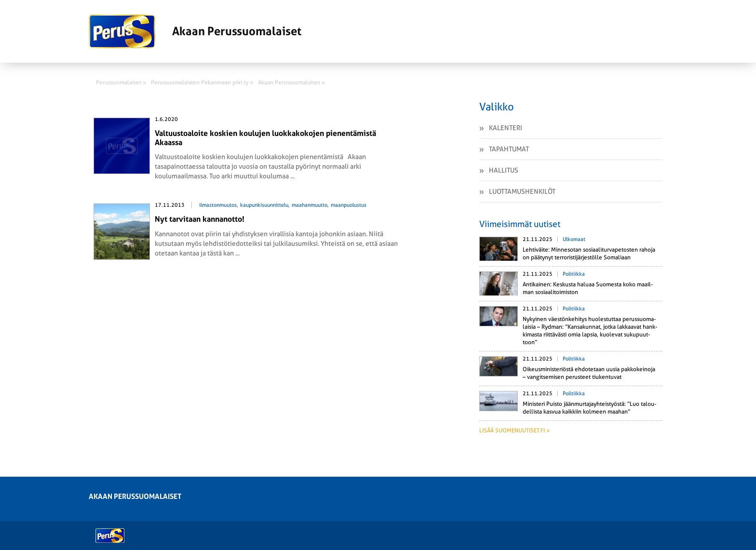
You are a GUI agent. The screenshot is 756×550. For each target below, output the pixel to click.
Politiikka (574, 274)
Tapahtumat (509, 149)
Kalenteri (506, 128)
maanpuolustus (349, 205)
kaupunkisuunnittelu (264, 205)
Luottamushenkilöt (522, 191)
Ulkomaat (574, 239)
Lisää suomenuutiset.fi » (514, 430)
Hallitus (504, 170)
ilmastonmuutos (218, 205)
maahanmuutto (310, 205)
